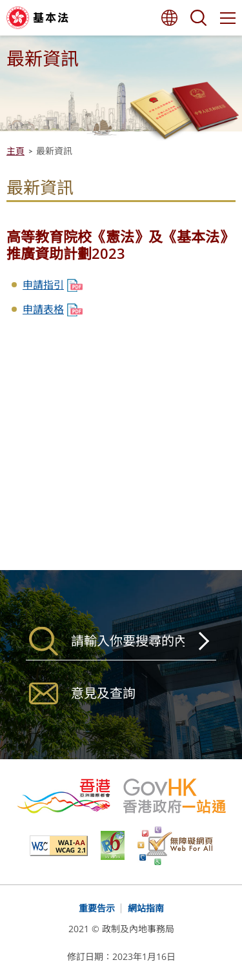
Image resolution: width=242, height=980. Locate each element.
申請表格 (43, 309)
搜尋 (198, 18)
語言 (169, 18)
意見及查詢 (103, 693)
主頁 (15, 151)
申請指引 (43, 285)
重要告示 (97, 908)
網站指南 (146, 908)
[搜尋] (121, 641)
